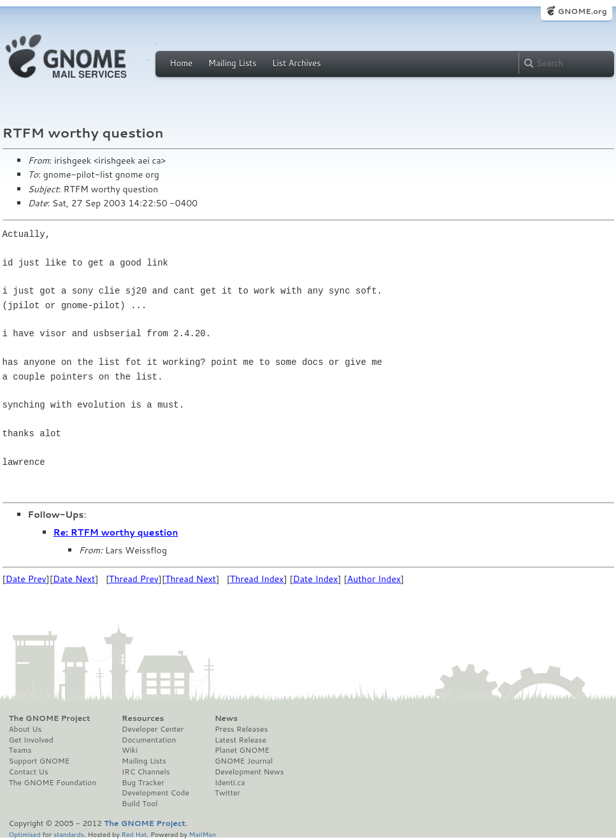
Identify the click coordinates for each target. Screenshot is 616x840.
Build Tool (140, 804)
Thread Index (257, 579)
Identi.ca (230, 783)
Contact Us (29, 772)
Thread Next (190, 579)
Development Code (155, 793)
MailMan (203, 834)
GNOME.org (582, 11)
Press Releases (241, 729)
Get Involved (31, 740)
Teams (20, 750)
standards (69, 834)
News (226, 718)
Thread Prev (134, 579)
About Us (25, 729)
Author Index (374, 579)
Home (182, 63)
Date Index (316, 579)
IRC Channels (146, 772)
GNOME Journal (244, 761)
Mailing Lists (233, 63)
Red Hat (134, 834)
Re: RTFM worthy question (116, 532)
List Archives (296, 63)
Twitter (227, 793)
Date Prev (26, 579)
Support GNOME (39, 761)
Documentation (149, 740)
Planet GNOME (242, 750)
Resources (143, 718)
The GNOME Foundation (53, 783)
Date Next (74, 579)
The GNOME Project (50, 718)
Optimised (25, 834)
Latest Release (240, 740)
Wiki (130, 750)
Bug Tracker (143, 783)
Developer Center (153, 729)
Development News (249, 772)
